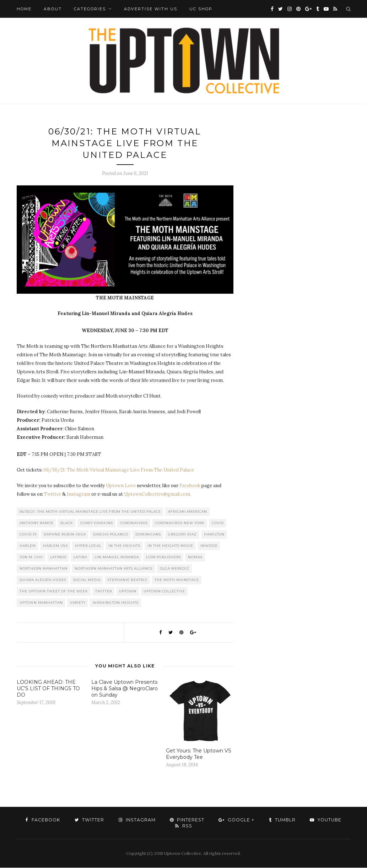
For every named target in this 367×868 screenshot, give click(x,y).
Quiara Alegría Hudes (43, 580)
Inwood (209, 546)
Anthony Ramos (36, 523)
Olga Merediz (175, 569)
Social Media (87, 580)
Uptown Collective (164, 592)
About (53, 9)
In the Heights (124, 546)
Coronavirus (134, 523)
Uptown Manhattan (41, 603)
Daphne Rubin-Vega (65, 535)
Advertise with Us (151, 9)
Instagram (79, 494)
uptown (128, 592)
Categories (90, 9)
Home (24, 9)
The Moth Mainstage (177, 580)
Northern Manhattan (44, 569)
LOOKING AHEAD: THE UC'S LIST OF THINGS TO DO (48, 689)
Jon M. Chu (31, 557)
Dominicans (148, 535)
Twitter (52, 494)
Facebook (190, 486)
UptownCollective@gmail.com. (158, 494)
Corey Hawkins (97, 523)
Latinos (58, 557)
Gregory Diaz (182, 535)
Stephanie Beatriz (128, 580)
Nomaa (195, 557)
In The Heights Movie (170, 546)
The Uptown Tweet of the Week (54, 592)
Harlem (28, 546)
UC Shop (201, 9)
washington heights (116, 603)
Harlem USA (55, 546)
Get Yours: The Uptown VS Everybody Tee (199, 754)
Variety (78, 603)
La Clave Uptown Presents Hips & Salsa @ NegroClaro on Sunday (125, 689)
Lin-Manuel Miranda (117, 557)
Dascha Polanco (111, 535)
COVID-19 (28, 535)
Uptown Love (121, 486)
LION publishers (163, 557)
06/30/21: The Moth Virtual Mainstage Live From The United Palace (119, 470)
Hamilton (214, 535)
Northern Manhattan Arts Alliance (114, 569)
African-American (188, 512)
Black (67, 523)
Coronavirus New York (180, 523)
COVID (218, 523)
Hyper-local (88, 546)
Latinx (80, 557)
